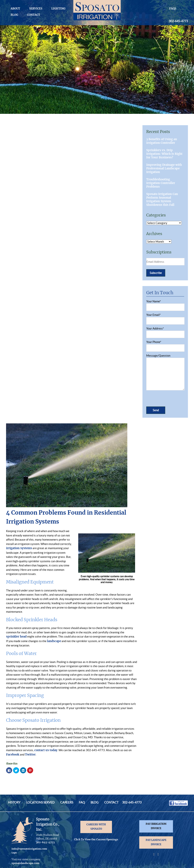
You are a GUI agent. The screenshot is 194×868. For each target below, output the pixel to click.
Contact (34, 15)
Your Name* (165, 304)
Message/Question (165, 373)
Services (36, 9)
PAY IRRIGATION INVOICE (156, 826)
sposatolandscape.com (25, 863)
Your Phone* (165, 345)
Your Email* (165, 318)
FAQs (173, 9)
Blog (14, 15)
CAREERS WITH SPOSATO (96, 827)
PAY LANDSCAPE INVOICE (156, 842)
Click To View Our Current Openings (96, 840)
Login (14, 853)
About (15, 9)
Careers (67, 802)
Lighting (58, 9)
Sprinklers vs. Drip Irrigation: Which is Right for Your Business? (164, 154)
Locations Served (40, 802)
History (14, 802)
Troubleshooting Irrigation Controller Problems (161, 183)
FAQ (82, 802)
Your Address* (165, 331)
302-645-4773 (178, 21)
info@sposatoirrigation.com (29, 849)
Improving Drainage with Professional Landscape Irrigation (164, 169)
